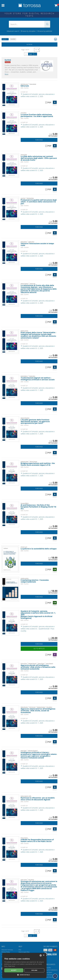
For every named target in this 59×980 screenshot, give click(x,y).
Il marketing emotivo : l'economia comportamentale (35, 581)
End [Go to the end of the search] (31, 54)
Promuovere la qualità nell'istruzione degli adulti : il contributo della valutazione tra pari (39, 202)
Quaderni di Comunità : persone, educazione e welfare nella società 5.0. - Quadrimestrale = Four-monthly (38, 629)
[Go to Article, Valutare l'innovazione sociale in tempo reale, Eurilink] (10, 252)
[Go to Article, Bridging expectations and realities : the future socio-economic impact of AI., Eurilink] (10, 473)
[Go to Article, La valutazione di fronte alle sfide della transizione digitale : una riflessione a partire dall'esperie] (10, 294)
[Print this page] (56, 39)
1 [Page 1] (26, 54)
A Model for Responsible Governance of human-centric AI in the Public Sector (37, 841)
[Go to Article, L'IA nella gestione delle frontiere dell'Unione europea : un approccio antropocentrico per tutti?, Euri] (10, 429)
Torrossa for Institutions (50, 970)
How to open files (24, 952)
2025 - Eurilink (25, 88)
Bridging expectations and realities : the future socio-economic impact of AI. (38, 464)
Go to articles (39, 649)
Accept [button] (14, 970)
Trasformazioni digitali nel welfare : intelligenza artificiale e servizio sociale (38, 379)
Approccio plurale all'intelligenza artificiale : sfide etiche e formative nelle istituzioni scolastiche (38, 667)
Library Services (48, 975)
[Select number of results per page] (37, 50)
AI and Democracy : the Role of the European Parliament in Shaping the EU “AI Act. (38, 507)
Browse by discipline (28, 31)
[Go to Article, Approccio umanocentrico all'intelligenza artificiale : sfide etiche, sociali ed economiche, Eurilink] (10, 718)
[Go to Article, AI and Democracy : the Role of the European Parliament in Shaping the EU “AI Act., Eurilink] (10, 514)
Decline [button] (34, 970)
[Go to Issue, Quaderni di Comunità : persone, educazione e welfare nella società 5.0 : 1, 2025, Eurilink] (10, 623)
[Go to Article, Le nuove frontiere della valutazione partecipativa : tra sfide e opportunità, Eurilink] (10, 123)
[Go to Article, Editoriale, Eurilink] (10, 95)
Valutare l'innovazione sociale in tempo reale (37, 244)
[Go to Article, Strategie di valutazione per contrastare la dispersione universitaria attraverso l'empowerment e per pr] (10, 890)
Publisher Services (49, 977)
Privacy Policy (6, 952)
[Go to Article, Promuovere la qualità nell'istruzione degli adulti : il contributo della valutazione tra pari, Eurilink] (10, 209)
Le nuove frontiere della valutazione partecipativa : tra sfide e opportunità (37, 115)
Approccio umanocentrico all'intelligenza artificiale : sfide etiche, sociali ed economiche (38, 711)
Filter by (29, 44)
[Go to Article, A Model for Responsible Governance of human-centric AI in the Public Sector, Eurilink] (10, 849)
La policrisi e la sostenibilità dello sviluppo (39, 549)
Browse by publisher (45, 31)
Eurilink (8, 60)
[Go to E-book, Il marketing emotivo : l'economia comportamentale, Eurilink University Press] (10, 589)
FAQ (20, 950)
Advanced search (13, 31)
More (7, 74)
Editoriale (25, 86)
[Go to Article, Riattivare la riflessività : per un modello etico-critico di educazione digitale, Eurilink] (10, 807)
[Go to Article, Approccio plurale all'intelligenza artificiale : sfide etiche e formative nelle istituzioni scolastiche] (10, 675)
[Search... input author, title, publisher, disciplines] (29, 24)
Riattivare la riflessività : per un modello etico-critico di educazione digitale (38, 799)
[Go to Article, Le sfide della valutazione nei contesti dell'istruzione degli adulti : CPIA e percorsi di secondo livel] (10, 165)
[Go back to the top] (55, 976)
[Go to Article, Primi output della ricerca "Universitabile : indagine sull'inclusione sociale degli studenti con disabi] (10, 341)
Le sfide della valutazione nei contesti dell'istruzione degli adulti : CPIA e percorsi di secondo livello (39, 158)
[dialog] (24, 965)
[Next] (35, 54)
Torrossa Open (47, 972)
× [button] (44, 955)
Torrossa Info (47, 968)
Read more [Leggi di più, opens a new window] (12, 966)
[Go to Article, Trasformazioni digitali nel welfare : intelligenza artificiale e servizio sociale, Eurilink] (10, 387)
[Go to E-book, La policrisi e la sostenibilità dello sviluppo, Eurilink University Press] (10, 559)
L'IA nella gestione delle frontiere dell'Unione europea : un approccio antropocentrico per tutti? (35, 422)
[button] (47, 24)
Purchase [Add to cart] (39, 140)
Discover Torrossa (7, 950)
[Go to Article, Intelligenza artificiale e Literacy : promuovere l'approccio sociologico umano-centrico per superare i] (10, 762)
